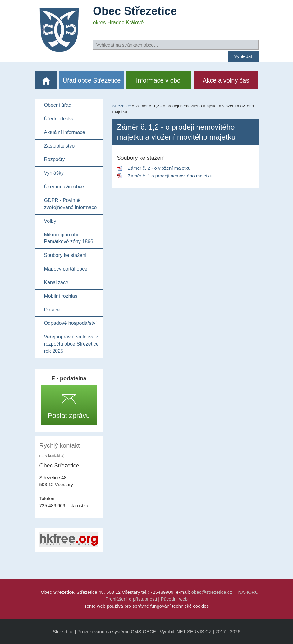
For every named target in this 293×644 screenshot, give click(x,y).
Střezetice (122, 106)
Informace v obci (159, 80)
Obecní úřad (58, 105)
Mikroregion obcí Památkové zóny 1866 (69, 238)
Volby (50, 221)
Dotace (52, 310)
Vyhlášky (54, 173)
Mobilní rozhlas (61, 296)
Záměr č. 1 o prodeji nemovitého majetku (170, 176)
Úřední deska (59, 119)
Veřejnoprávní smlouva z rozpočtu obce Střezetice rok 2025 (71, 344)
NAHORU (248, 592)
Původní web (174, 599)
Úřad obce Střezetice (92, 80)
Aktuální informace (65, 132)
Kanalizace (56, 282)
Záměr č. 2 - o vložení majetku (159, 168)
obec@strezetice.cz (212, 592)
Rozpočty (55, 159)
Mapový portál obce (66, 269)
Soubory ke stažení (65, 255)
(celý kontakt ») (52, 456)
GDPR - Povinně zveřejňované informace (71, 204)
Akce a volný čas (226, 80)
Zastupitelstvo (60, 146)
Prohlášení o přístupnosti (131, 599)
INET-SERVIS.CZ (193, 631)
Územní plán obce (64, 187)
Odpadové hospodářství (71, 323)
